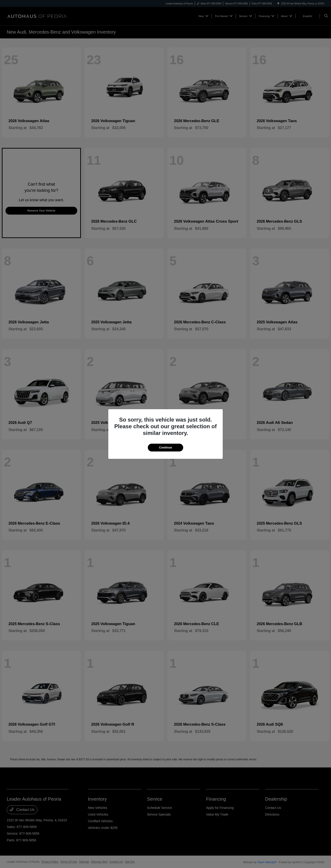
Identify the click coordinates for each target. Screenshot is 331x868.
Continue (165, 447)
